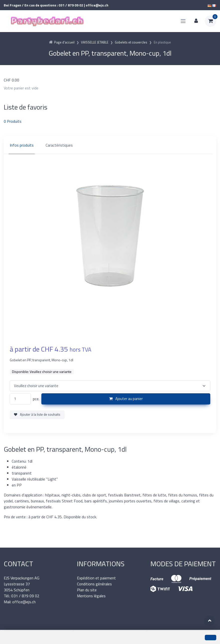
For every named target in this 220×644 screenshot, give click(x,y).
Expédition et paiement (96, 578)
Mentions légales (91, 596)
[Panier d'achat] (211, 21)
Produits (13, 121)
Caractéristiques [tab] (59, 145)
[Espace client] (196, 21)
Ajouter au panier (126, 399)
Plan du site (87, 590)
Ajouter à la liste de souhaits (37, 414)
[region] (110, 145)
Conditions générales (94, 584)
